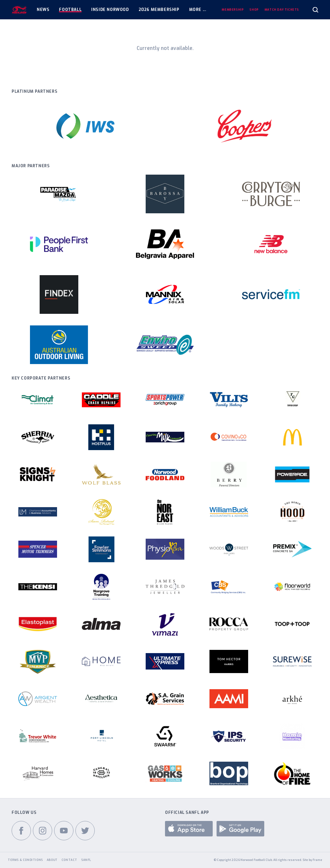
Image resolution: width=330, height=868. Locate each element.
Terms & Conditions (25, 860)
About (52, 860)
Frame (317, 860)
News (43, 10)
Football (70, 10)
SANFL (86, 860)
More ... (198, 10)
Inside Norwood (110, 10)
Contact (69, 860)
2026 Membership (159, 10)
